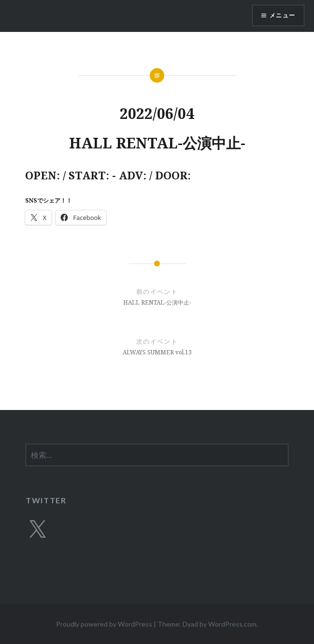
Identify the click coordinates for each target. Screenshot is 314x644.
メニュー (282, 15)
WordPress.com (232, 624)
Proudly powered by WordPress (104, 624)
